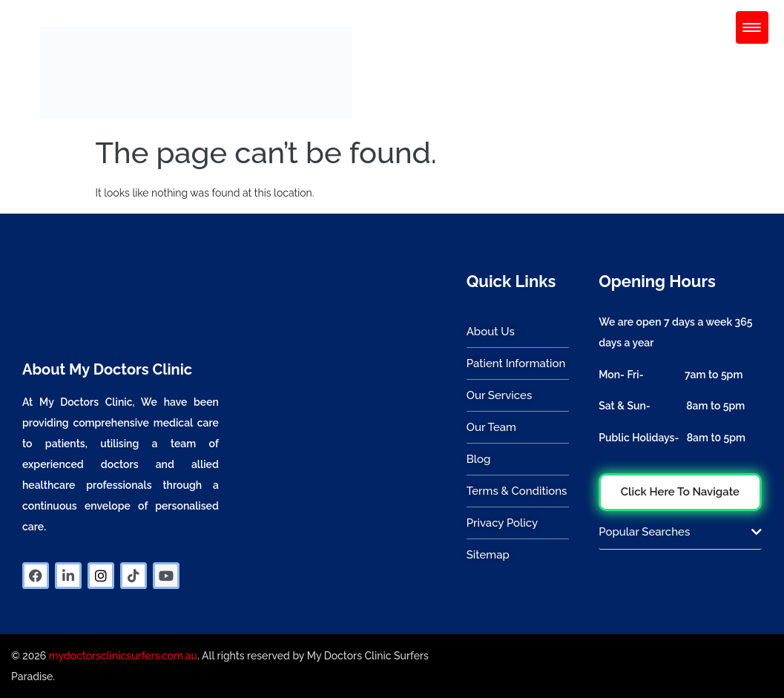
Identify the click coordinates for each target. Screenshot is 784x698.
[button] (680, 538)
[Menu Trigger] (752, 27)
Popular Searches (644, 532)
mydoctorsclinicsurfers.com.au (123, 656)
